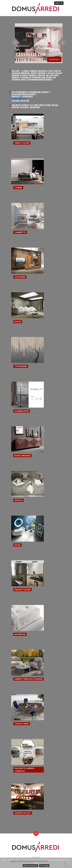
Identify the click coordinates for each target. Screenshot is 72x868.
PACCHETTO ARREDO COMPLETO (24, 770)
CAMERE (18, 188)
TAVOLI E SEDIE (22, 724)
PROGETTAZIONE (22, 590)
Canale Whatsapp (19, 99)
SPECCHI (18, 500)
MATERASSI (20, 634)
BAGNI (18, 545)
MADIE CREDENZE (22, 456)
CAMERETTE (20, 232)
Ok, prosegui (44, 866)
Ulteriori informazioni (30, 866)
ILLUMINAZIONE (22, 411)
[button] (59, 3)
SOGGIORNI (20, 277)
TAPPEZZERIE (21, 366)
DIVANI (18, 322)
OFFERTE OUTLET (23, 813)
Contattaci (54, 59)
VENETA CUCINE (22, 143)
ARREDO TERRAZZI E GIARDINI (28, 679)
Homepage (36, 857)
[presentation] (63, 43)
